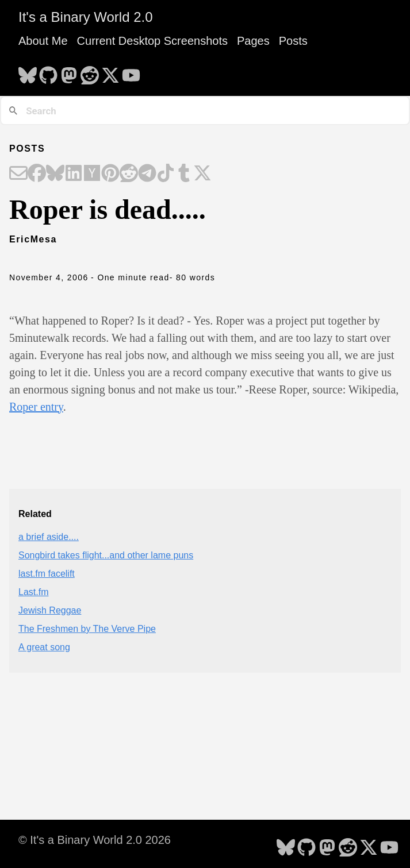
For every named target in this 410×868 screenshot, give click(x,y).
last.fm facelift (47, 574)
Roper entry (36, 407)
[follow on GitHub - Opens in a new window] (48, 72)
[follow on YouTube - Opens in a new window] (131, 72)
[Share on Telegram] (147, 174)
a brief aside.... (49, 537)
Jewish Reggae (50, 610)
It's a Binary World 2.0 (86, 17)
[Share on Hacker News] (92, 174)
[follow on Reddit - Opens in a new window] (90, 72)
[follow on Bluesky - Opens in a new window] (28, 72)
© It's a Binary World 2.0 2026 (95, 840)
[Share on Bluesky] (55, 174)
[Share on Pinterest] (110, 174)
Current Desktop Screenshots (152, 41)
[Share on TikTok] (166, 174)
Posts (293, 41)
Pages (253, 41)
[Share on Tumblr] (184, 174)
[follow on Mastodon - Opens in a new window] (69, 72)
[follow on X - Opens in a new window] (110, 72)
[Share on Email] (18, 174)
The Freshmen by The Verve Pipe (87, 629)
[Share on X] (202, 174)
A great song (44, 647)
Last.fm (33, 592)
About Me (43, 41)
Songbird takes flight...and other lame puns (106, 555)
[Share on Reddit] (129, 174)
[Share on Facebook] (37, 174)
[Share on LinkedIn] (74, 174)
